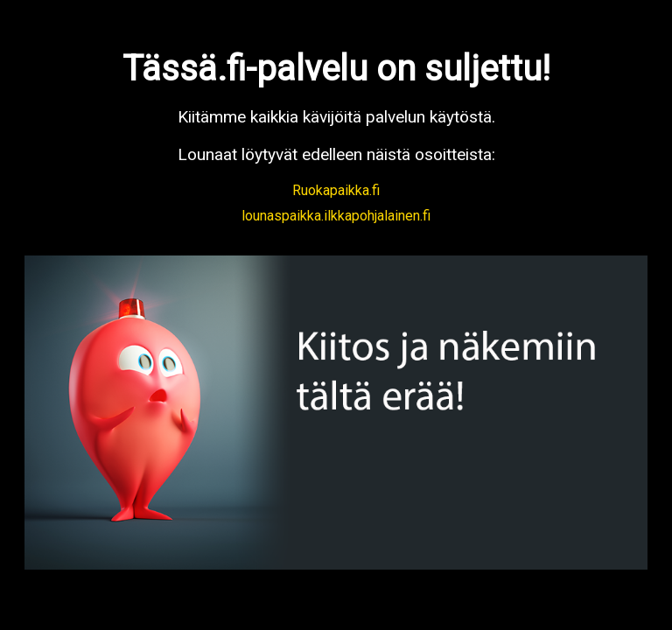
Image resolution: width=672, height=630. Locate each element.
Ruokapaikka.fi (336, 190)
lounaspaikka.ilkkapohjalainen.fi (336, 216)
